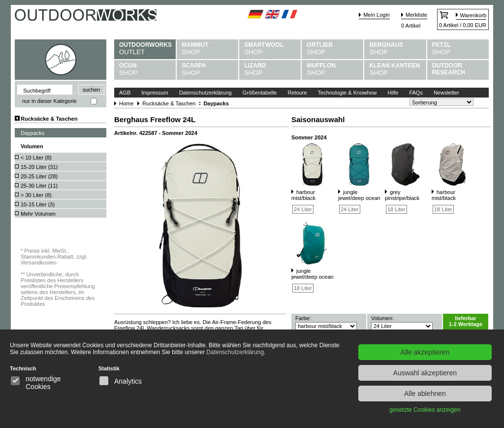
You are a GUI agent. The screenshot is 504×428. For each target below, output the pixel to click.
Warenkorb (473, 15)
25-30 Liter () (39, 186)
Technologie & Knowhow (347, 93)
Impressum (155, 93)
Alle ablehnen (425, 394)
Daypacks (32, 133)
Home (126, 103)
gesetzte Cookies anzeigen (425, 410)
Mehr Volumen (38, 214)
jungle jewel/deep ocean (359, 195)
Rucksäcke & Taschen (49, 119)
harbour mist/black (303, 195)
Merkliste (416, 15)
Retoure (297, 93)
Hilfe (393, 93)
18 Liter (396, 209)
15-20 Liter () (39, 167)
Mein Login (377, 15)
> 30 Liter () (36, 195)
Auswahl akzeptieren (425, 373)
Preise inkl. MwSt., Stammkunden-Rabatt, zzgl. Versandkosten (54, 257)
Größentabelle (260, 93)
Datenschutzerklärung (205, 93)
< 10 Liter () (36, 158)
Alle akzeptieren (425, 352)
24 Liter (303, 209)
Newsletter (446, 93)
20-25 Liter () (39, 176)
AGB (125, 93)
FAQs (416, 93)
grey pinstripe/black (402, 195)
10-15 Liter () (38, 204)
